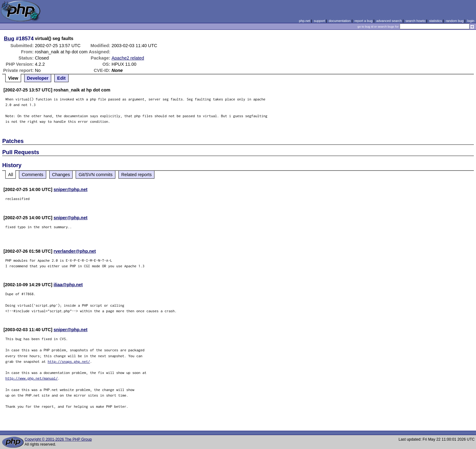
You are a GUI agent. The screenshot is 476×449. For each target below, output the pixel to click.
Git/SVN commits (96, 175)
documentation (340, 21)
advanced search (389, 21)
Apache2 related (128, 58)
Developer (38, 78)
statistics (436, 21)
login (471, 21)
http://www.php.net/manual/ (31, 378)
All (11, 175)
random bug (455, 21)
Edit (61, 78)
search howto (415, 21)
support (319, 21)
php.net (305, 21)
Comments (33, 175)
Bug (9, 38)
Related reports (136, 175)
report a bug (363, 21)
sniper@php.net (71, 189)
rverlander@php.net (75, 251)
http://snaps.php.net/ (69, 361)
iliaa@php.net (68, 285)
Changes (61, 175)
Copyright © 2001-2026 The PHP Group (58, 439)
